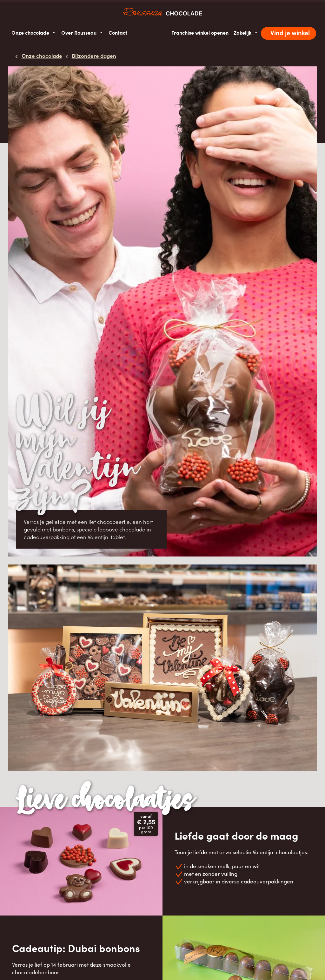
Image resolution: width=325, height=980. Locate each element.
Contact (118, 32)
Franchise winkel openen (200, 32)
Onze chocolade (34, 33)
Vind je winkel (290, 33)
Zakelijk (246, 33)
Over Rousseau (82, 33)
